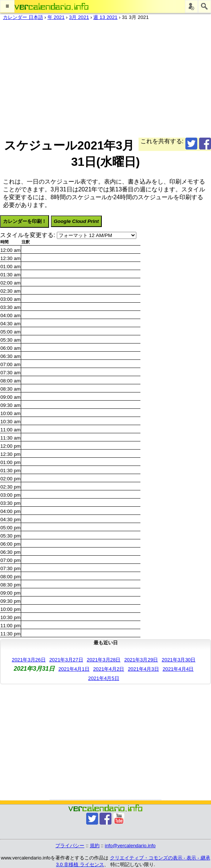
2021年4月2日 (109, 669)
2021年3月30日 (178, 660)
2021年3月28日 (104, 660)
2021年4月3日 (143, 669)
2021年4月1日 (74, 669)
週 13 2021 (105, 17)
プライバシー (70, 846)
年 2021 (56, 17)
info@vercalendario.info (130, 846)
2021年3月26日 (29, 660)
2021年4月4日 (178, 669)
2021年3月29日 (141, 660)
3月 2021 (79, 17)
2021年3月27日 (66, 660)
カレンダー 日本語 (23, 17)
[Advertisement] (103, 78)
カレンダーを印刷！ (25, 221)
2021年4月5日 (103, 678)
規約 (95, 846)
